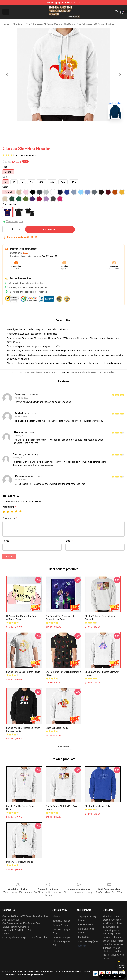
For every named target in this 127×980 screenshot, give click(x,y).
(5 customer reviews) (26, 155)
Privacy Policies (60, 925)
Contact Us (84, 937)
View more (64, 747)
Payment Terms (86, 924)
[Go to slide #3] (80, 128)
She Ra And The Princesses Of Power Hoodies (89, 24)
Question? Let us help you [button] (112, 976)
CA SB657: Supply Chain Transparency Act (62, 941)
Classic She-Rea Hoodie (57, 728)
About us (57, 916)
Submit (9, 556)
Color (5, 187)
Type (5, 167)
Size (5, 177)
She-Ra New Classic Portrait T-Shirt (23, 672)
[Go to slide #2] (64, 128)
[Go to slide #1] (47, 128)
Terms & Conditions (62, 921)
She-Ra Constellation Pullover (99, 806)
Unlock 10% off (121, 966)
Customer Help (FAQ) (88, 941)
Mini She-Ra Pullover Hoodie (20, 862)
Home (6, 24)
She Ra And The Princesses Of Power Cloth (36, 24)
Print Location (10, 204)
